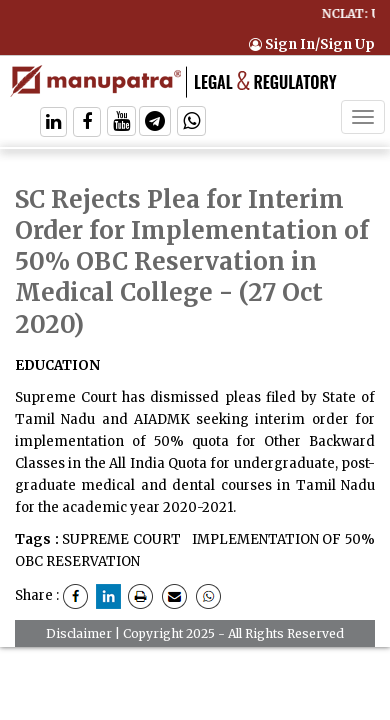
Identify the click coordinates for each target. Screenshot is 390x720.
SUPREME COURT (121, 539)
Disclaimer (79, 633)
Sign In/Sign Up (312, 44)
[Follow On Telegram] (155, 123)
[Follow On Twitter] (121, 123)
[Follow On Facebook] (87, 123)
